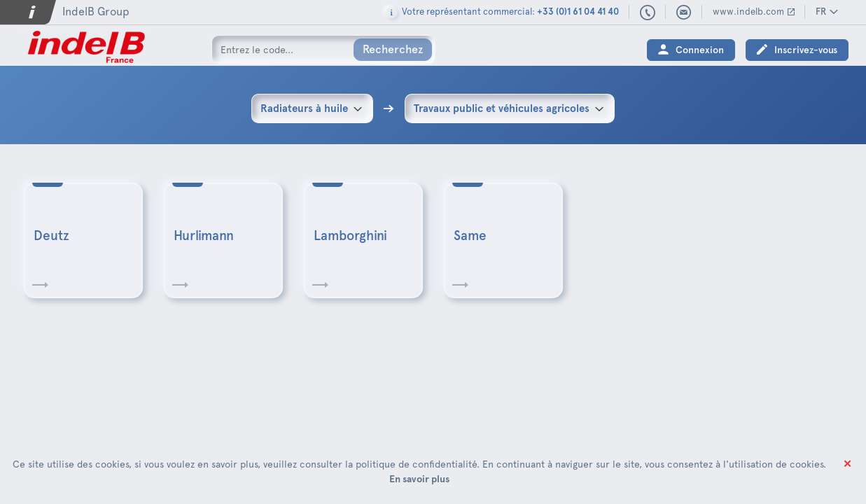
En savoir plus (419, 479)
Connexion (700, 50)
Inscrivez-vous (806, 50)
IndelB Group (96, 12)
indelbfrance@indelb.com (684, 13)
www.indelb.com (748, 12)
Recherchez (393, 49)
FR (821, 12)
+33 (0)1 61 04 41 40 (648, 13)
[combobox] (312, 108)
